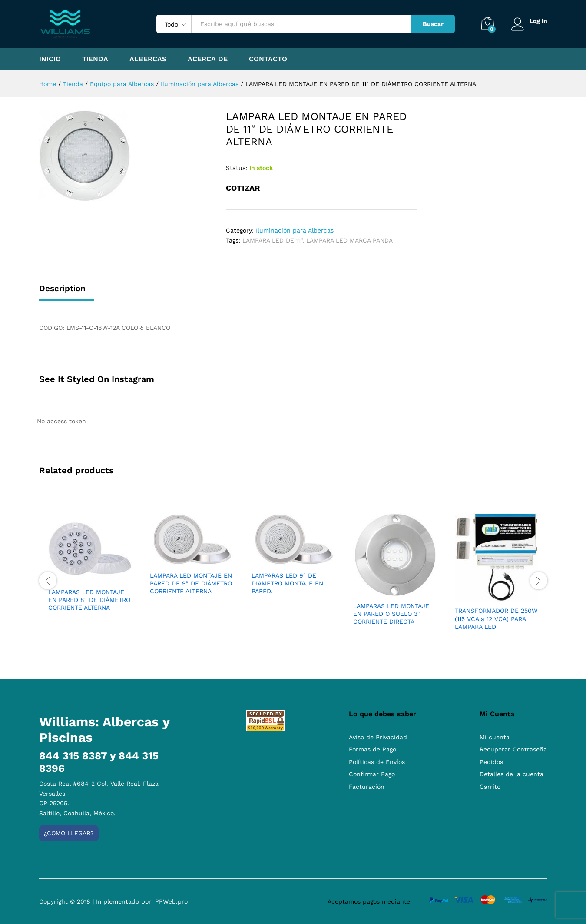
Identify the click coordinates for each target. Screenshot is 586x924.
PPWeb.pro (171, 901)
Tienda (95, 59)
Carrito (490, 787)
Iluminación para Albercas (295, 230)
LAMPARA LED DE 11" (272, 240)
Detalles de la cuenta (512, 774)
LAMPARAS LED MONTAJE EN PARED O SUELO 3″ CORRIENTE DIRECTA (391, 614)
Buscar (433, 24)
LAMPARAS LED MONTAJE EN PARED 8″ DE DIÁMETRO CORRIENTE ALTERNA (89, 600)
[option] (90, 570)
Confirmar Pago (372, 774)
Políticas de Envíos (377, 762)
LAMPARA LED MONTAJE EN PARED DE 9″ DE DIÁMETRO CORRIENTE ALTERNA (191, 583)
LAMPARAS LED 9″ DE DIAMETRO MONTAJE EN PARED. (287, 583)
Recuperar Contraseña (513, 749)
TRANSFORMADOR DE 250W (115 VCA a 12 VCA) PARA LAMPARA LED (496, 618)
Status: (237, 168)
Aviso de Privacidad (378, 737)
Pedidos (491, 762)
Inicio (50, 59)
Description (62, 288)
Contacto (268, 59)
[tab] (67, 292)
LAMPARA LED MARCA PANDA (349, 240)
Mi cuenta (495, 737)
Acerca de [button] (208, 59)
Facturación (367, 787)
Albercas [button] (148, 59)
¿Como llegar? (69, 833)
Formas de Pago (372, 749)
